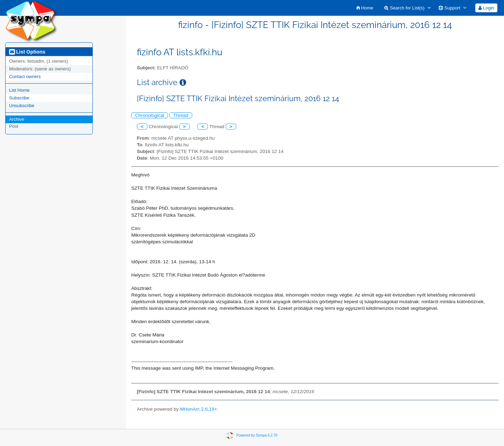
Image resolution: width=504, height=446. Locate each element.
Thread (181, 115)
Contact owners (25, 76)
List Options (27, 52)
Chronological (150, 115)
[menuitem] (365, 8)
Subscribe (19, 98)
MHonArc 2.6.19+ (198, 409)
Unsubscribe (22, 106)
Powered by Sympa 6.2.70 (257, 435)
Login (486, 8)
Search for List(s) (404, 8)
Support (449, 8)
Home (365, 8)
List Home (19, 90)
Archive (17, 119)
